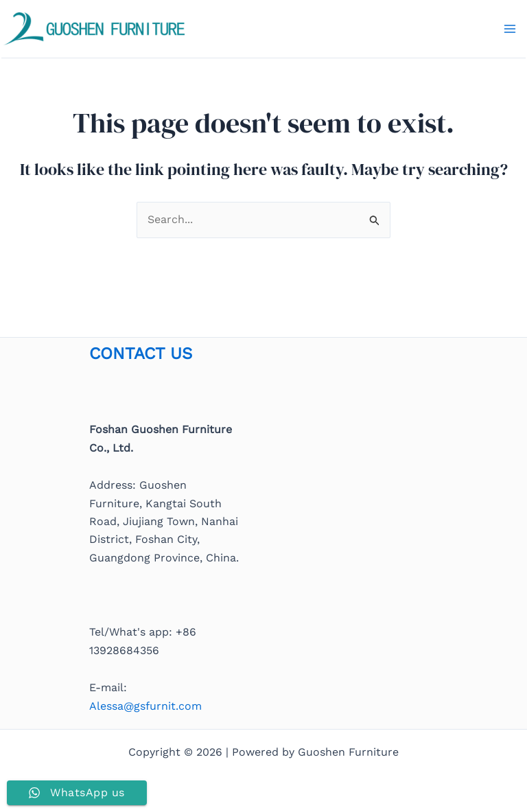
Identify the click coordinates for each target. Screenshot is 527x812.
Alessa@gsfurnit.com (145, 706)
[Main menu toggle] (510, 29)
